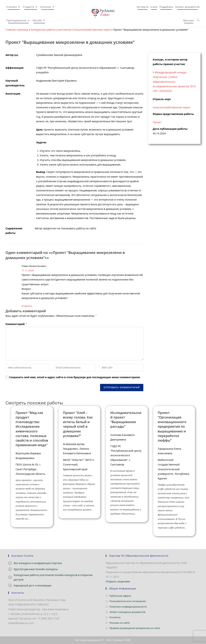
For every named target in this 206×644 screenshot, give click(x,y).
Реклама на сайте (120, 623)
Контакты (115, 617)
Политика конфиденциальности (128, 607)
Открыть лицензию (118, 581)
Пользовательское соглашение (128, 601)
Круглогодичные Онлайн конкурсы (36, 569)
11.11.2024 (28, 270)
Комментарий (16, 324)
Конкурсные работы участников (51, 30)
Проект (157, 122)
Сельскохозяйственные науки (92, 30)
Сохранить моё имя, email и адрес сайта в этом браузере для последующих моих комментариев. (75, 377)
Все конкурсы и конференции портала (38, 563)
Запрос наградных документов (127, 612)
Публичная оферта (120, 596)
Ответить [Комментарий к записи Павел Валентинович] (27, 306)
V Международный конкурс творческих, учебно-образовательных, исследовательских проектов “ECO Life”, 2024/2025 (174, 82)
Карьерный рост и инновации (33, 585)
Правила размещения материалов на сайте (135, 628)
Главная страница (17, 30)
